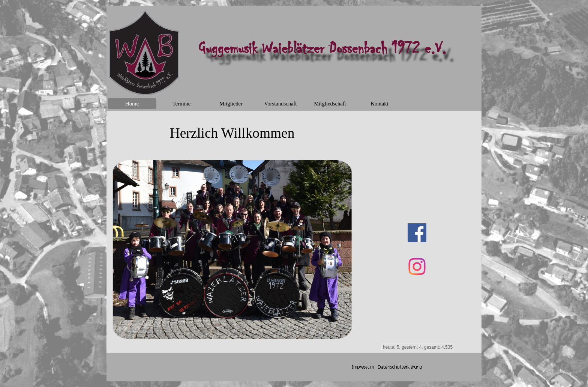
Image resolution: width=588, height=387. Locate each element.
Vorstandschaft (281, 104)
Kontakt (379, 104)
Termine (182, 104)
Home (132, 104)
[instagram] (417, 267)
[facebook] (417, 233)
